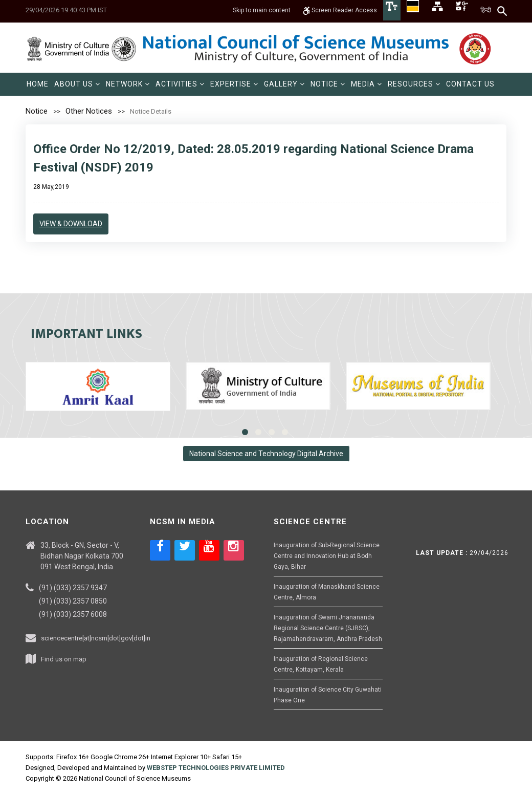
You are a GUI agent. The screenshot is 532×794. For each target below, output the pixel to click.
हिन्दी (486, 10)
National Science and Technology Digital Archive (266, 454)
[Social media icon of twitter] (185, 550)
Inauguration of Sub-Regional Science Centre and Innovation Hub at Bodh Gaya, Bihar (327, 556)
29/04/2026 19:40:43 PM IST (66, 10)
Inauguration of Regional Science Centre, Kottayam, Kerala (321, 664)
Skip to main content (262, 10)
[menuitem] (38, 84)
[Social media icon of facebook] (160, 550)
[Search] (503, 11)
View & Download (71, 224)
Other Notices (89, 111)
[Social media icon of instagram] (234, 550)
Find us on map (64, 659)
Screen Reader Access (340, 10)
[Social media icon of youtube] (209, 550)
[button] (77, 84)
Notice (37, 111)
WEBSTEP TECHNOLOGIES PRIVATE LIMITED (216, 768)
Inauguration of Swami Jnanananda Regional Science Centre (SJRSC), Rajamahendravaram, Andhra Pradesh (328, 628)
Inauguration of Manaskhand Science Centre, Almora (327, 592)
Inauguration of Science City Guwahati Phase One (328, 695)
